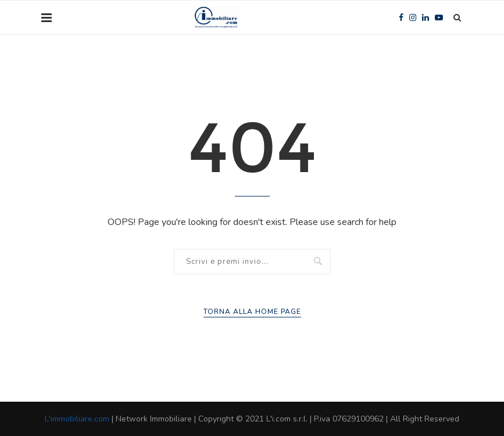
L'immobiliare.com (77, 419)
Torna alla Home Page (252, 312)
